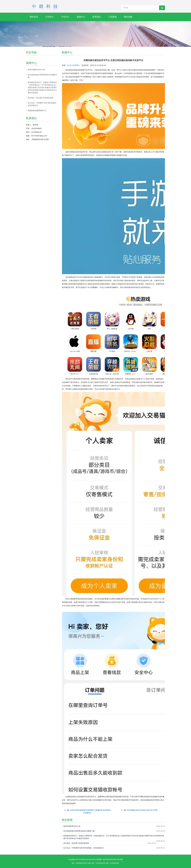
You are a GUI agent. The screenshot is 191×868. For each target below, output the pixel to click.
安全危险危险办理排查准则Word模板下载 (79, 831)
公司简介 (50, 17)
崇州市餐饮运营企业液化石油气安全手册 (142, 810)
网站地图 (128, 17)
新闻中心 (81, 17)
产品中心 (65, 17)
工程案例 (112, 17)
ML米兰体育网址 (73, 65)
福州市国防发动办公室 (72, 826)
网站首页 (34, 17)
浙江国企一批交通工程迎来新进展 (76, 843)
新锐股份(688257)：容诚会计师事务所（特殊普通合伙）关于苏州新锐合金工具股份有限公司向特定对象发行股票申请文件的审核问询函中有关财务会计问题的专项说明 (114, 837)
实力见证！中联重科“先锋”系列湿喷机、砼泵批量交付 (84, 848)
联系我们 (97, 17)
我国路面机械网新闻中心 (37, 111)
